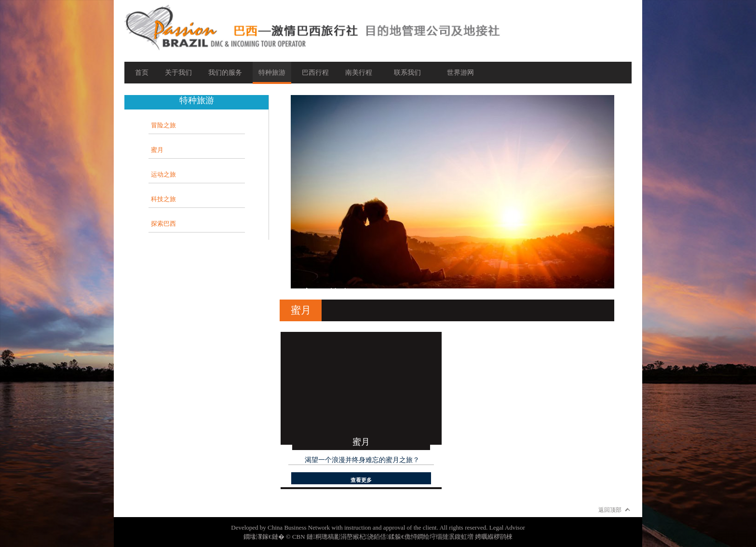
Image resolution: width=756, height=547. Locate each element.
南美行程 (359, 73)
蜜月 (157, 150)
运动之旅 (163, 174)
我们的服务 (225, 73)
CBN (299, 537)
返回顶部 (610, 510)
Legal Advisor (507, 527)
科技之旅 (163, 199)
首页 (142, 73)
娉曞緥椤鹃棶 (494, 537)
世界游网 (460, 73)
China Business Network (299, 527)
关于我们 (178, 73)
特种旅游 (272, 73)
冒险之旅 (163, 125)
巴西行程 (315, 73)
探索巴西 (163, 224)
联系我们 (407, 73)
